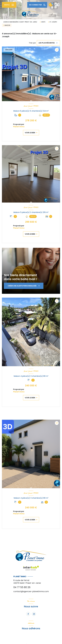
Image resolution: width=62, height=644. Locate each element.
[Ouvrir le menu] (9, 5)
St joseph (53, 22)
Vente (43, 22)
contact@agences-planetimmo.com (31, 591)
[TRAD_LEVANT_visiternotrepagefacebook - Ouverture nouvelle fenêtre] (28, 614)
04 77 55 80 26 (22, 587)
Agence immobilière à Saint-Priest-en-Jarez (20, 22)
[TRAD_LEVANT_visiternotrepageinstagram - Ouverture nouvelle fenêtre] (34, 614)
